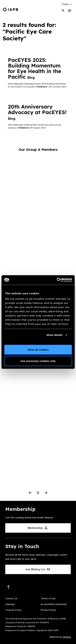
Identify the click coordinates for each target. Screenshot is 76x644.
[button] (67, 4)
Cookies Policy (13, 610)
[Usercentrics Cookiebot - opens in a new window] (57, 280)
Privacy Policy (48, 610)
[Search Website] (63, 11)
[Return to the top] (9, 587)
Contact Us (11, 598)
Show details (54, 335)
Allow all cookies (38, 349)
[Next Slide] (46, 493)
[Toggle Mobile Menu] (70, 11)
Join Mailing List (38, 569)
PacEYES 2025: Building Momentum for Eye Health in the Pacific (34, 68)
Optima (67, 637)
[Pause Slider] (38, 493)
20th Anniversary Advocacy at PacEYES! (37, 112)
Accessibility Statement (54, 604)
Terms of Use (48, 598)
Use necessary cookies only (38, 361)
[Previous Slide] (30, 493)
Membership (37, 528)
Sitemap (10, 604)
